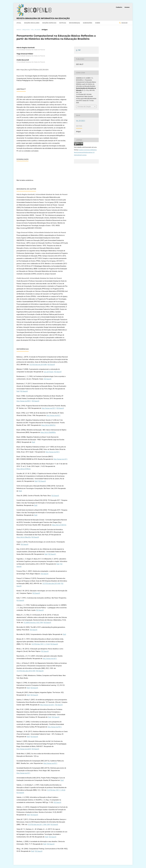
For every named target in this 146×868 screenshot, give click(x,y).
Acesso (127, 7)
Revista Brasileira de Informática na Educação (43, 18)
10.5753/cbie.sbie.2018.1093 (26, 671)
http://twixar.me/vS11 (60, 459)
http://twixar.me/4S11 (53, 452)
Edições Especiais (49, 23)
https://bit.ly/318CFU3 (59, 525)
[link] (18, 391)
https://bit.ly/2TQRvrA (24, 469)
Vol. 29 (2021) (36, 30)
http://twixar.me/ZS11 (49, 408)
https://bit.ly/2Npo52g (24, 537)
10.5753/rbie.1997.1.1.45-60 (56, 790)
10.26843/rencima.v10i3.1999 (33, 623)
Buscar (124, 23)
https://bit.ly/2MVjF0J (48, 425)
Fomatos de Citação (84, 106)
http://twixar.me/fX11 (50, 763)
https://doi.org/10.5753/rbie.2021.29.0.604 (34, 70)
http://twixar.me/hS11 (53, 415)
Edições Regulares (32, 23)
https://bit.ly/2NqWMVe (48, 432)
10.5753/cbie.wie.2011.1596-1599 (39, 825)
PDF (79, 50)
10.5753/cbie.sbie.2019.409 (51, 583)
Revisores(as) (74, 23)
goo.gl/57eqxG (49, 372)
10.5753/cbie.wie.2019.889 (38, 365)
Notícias (63, 23)
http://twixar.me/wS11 (47, 705)
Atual (19, 23)
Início (19, 30)
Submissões (88, 23)
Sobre (98, 23)
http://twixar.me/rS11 (23, 773)
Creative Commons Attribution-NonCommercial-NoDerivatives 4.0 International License (85, 152)
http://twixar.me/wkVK (24, 749)
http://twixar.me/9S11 (55, 727)
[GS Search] (51, 365)
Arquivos (26, 30)
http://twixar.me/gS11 (50, 659)
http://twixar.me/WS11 (24, 401)
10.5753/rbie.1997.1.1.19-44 (41, 644)
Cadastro (119, 7)
